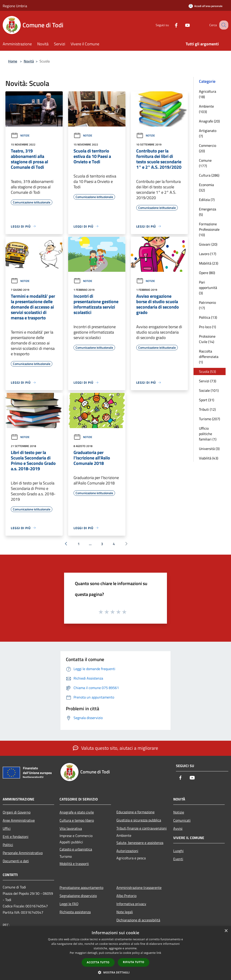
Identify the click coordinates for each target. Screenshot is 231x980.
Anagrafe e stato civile (77, 812)
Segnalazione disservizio (78, 896)
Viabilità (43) (209, 458)
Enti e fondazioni (16, 837)
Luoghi (178, 851)
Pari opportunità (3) (208, 288)
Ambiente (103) (206, 109)
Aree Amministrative (19, 820)
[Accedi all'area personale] (206, 6)
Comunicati (182, 820)
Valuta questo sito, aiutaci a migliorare (115, 748)
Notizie (20, 135)
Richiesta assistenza (75, 912)
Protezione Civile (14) (207, 339)
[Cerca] (223, 25)
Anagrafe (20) (209, 121)
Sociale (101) (209, 390)
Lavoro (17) (208, 254)
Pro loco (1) (207, 327)
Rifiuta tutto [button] (134, 962)
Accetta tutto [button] (98, 962)
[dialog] (115, 953)
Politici (8, 845)
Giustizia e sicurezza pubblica (139, 820)
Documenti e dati (16, 861)
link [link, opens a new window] (159, 953)
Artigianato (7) (208, 133)
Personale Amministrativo (23, 853)
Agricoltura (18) (208, 94)
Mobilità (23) (209, 263)
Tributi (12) (207, 409)
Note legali (125, 912)
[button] (115, 972)
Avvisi (178, 828)
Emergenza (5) (208, 212)
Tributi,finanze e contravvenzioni (142, 828)
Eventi (178, 859)
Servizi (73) (208, 381)
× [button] (226, 931)
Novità (29, 61)
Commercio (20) (208, 148)
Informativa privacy (131, 904)
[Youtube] (183, 25)
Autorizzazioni (127, 851)
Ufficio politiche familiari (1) (208, 434)
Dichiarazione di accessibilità (138, 920)
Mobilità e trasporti (74, 864)
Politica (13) (208, 317)
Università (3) (209, 449)
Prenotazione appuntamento (81, 888)
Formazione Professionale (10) (209, 229)
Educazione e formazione (135, 812)
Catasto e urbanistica (76, 849)
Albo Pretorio (126, 896)
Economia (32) (206, 187)
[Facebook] (171, 25)
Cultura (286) (209, 175)
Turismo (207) (209, 419)
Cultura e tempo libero (77, 820)
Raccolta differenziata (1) (209, 357)
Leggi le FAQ (69, 904)
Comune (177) (205, 163)
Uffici (7, 828)
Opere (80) (207, 273)
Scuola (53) (207, 371)
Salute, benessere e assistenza (140, 843)
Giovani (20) (208, 244)
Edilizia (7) (207, 200)
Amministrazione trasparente (139, 888)
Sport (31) (207, 400)
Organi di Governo (17, 812)
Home (13, 61)
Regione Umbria (15, 6)
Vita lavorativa (71, 828)
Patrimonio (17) (207, 305)
